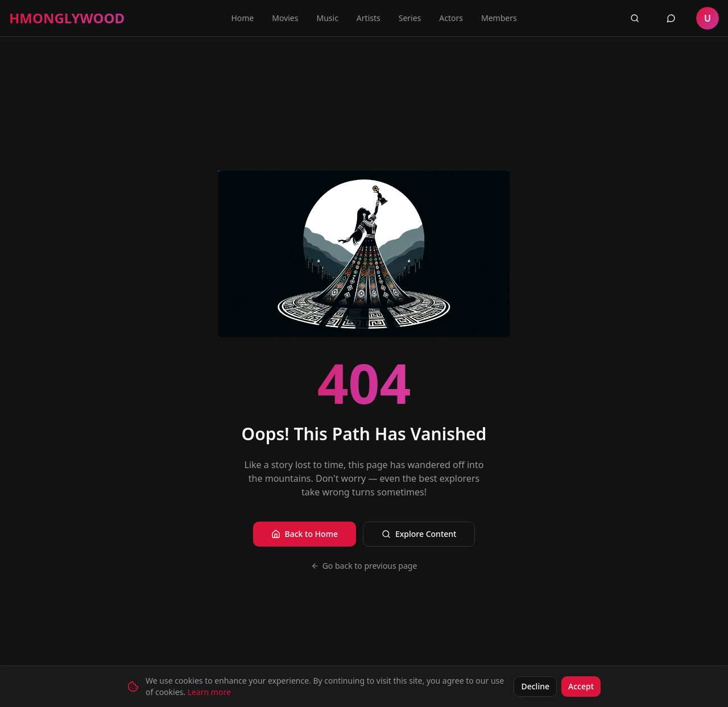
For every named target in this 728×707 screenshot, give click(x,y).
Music (327, 18)
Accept (581, 686)
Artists (369, 18)
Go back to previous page (364, 566)
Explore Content (419, 534)
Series (410, 18)
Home (242, 18)
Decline (535, 686)
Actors (451, 18)
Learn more (209, 692)
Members (499, 18)
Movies (285, 18)
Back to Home (305, 534)
